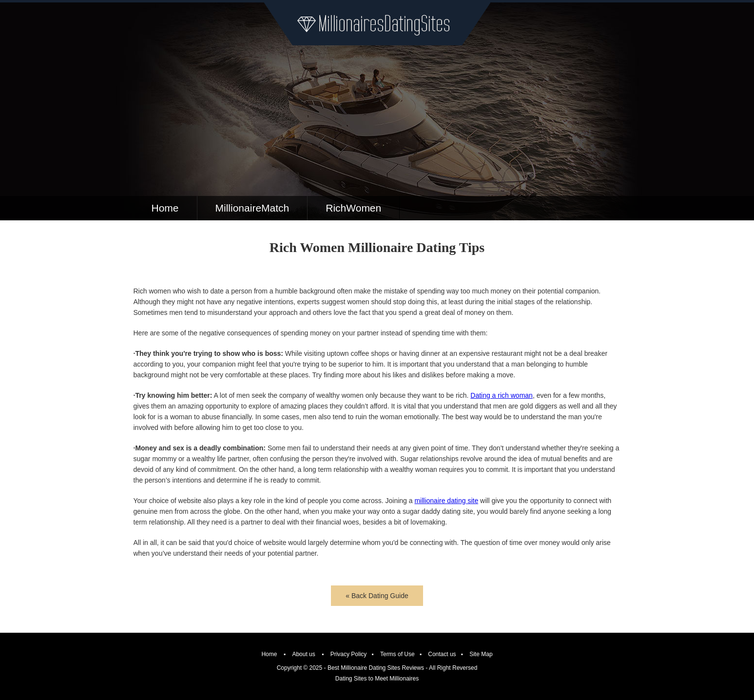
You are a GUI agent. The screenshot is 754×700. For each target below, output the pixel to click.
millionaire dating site (446, 501)
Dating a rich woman (502, 395)
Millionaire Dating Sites (377, 24)
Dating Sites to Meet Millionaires (377, 679)
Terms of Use (397, 654)
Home (165, 208)
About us (303, 654)
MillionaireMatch (252, 208)
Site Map (481, 654)
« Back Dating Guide (377, 596)
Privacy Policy (349, 654)
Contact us (442, 654)
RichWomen (353, 208)
